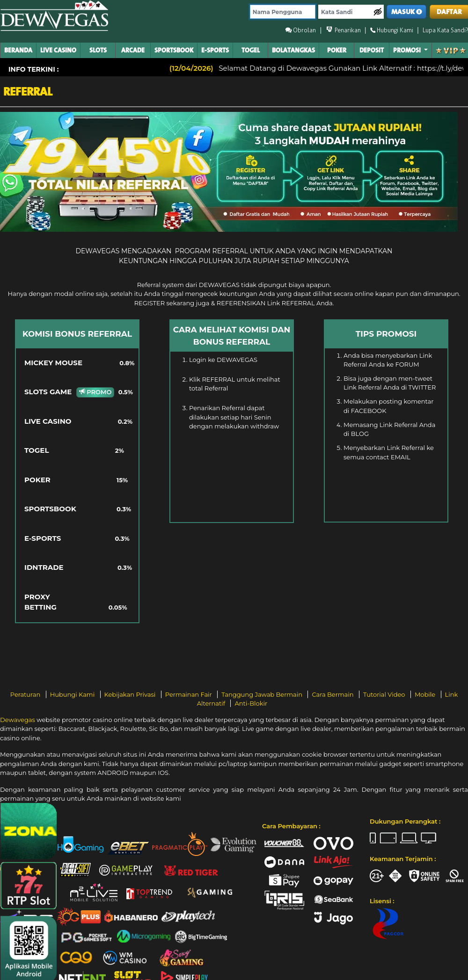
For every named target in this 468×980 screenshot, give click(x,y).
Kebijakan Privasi (131, 694)
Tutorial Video (385, 694)
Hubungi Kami (73, 694)
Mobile (426, 694)
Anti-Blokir (251, 703)
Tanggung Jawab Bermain (263, 694)
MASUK (407, 12)
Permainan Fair (190, 694)
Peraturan (26, 694)
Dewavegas (18, 720)
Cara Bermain (333, 694)
